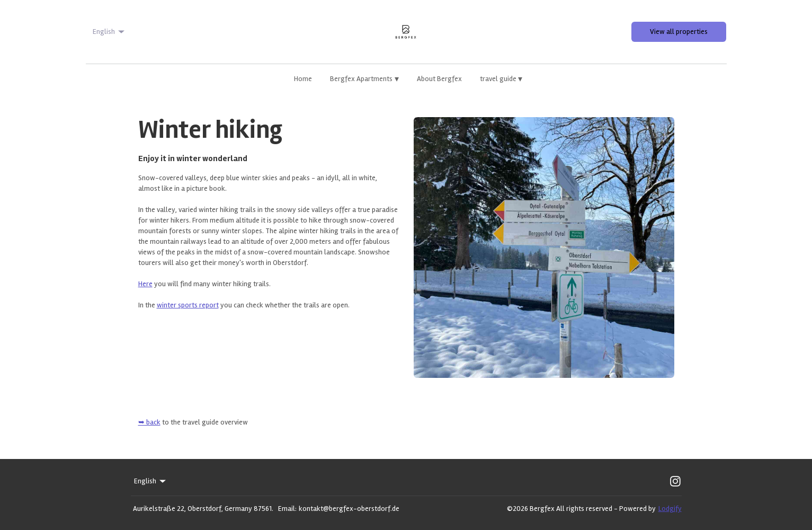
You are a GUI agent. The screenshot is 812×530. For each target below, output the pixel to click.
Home (303, 79)
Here (145, 284)
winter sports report (188, 305)
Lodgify (670, 509)
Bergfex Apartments (364, 79)
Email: (287, 509)
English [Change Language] (110, 32)
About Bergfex (439, 79)
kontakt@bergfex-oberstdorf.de (349, 509)
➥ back (149, 422)
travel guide (501, 79)
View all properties (679, 32)
